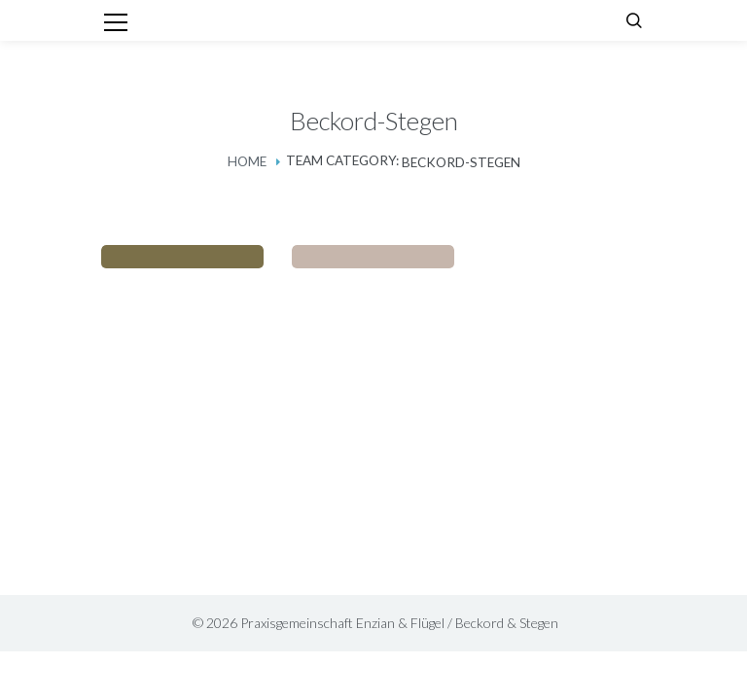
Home (247, 161)
